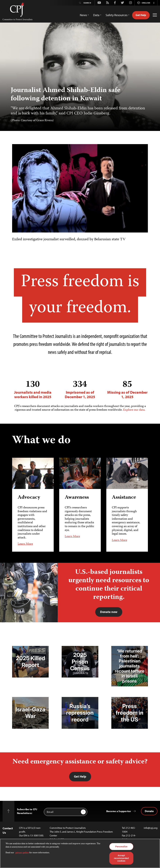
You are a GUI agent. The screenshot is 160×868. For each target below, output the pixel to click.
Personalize (121, 847)
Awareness (77, 498)
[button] (154, 3)
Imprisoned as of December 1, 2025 (80, 389)
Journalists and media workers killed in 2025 (33, 389)
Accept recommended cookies (121, 858)
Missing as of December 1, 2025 (127, 389)
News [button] (83, 15)
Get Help (141, 15)
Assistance (124, 498)
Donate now (109, 612)
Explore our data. (134, 410)
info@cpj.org (151, 828)
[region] (80, 853)
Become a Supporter (119, 811)
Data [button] (96, 15)
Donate (149, 811)
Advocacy (29, 498)
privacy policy (22, 853)
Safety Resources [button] (117, 15)
